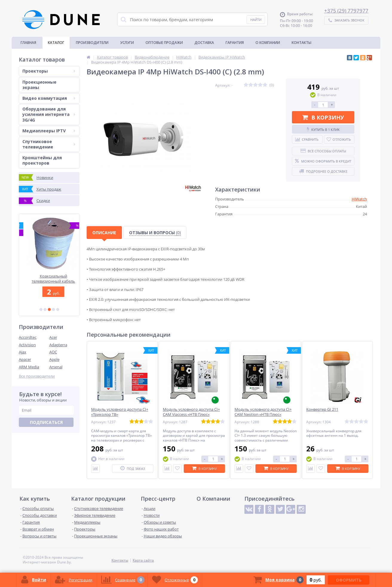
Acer (53, 337)
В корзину (323, 117)
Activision (27, 345)
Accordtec (28, 337)
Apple (54, 359)
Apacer (25, 359)
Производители (92, 43)
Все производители (37, 376)
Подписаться (46, 422)
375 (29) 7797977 (348, 11)
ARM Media (29, 367)
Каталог (56, 43)
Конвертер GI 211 (322, 409)
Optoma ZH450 (49, 276)
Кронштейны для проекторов (42, 160)
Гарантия (235, 43)
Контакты (301, 43)
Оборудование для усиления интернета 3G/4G (49, 114)
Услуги (127, 43)
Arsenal (56, 367)
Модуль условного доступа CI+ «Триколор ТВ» (120, 412)
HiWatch (359, 199)
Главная (28, 43)
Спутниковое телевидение (49, 144)
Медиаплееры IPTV (49, 131)
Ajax (23, 352)
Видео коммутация (49, 98)
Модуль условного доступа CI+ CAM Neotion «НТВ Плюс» (263, 412)
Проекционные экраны (39, 85)
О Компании (268, 43)
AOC (53, 352)
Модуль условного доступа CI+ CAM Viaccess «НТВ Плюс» (191, 412)
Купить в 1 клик (323, 129)
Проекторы (49, 71)
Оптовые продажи (164, 43)
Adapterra (58, 345)
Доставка (204, 43)
